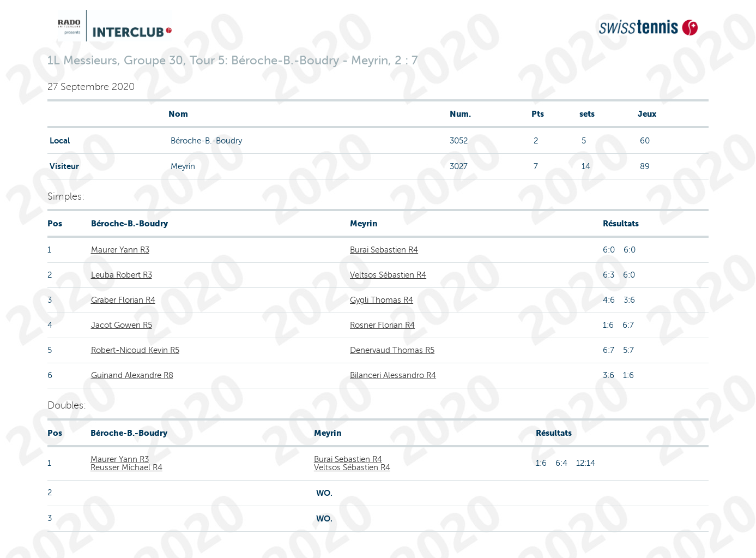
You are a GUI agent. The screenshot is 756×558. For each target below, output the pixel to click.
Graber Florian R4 (123, 300)
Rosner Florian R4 (382, 325)
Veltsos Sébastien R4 (388, 275)
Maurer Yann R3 (120, 250)
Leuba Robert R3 (122, 275)
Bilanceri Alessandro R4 (393, 375)
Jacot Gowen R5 (122, 325)
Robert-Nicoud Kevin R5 (135, 350)
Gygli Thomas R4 (382, 300)
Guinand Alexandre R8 (132, 375)
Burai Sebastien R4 (384, 250)
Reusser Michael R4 (126, 467)
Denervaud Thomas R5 (392, 350)
